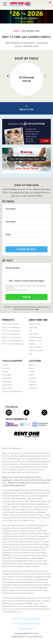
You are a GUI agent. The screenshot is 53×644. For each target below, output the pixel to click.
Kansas (32, 375)
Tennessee (33, 388)
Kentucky (32, 378)
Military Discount (35, 341)
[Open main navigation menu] (5, 4)
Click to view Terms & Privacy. (16, 290)
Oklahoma (33, 385)
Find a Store (44, 4)
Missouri (32, 381)
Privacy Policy (7, 382)
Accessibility (7, 378)
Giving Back (33, 334)
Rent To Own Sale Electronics (13, 341)
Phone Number (13, 268)
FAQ (30, 331)
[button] (8, 76)
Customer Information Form (12, 391)
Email (8, 234)
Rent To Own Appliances (11, 331)
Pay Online (6, 368)
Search (39, 4)
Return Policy (7, 388)
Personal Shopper (35, 337)
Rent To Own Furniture (10, 324)
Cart (50, 3)
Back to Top (26, 110)
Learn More (33, 327)
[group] (26, 79)
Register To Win (35, 324)
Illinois (31, 368)
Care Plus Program (36, 350)
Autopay (5, 372)
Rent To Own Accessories (12, 337)
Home (16, 31)
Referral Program (35, 347)
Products (8, 320)
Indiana (32, 372)
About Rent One (38, 320)
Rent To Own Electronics (11, 334)
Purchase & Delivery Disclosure (26, 619)
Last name (10, 222)
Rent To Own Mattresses (11, 327)
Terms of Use (7, 385)
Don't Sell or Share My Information (27, 624)
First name (11, 209)
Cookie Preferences (26, 629)
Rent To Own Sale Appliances (13, 344)
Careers (32, 344)
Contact (5, 365)
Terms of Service (28, 309)
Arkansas (32, 365)
